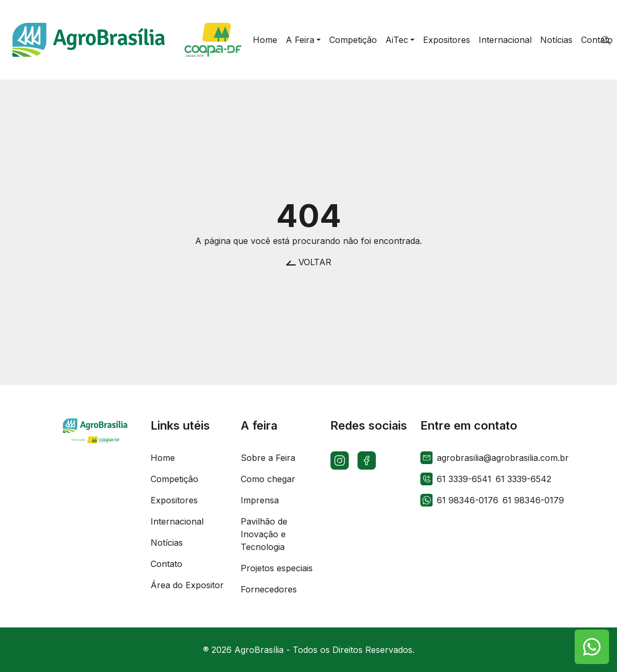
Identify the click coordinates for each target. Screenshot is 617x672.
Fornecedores (269, 589)
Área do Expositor (187, 585)
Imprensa (260, 500)
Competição (174, 479)
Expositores (174, 500)
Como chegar (268, 479)
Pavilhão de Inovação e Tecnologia (264, 534)
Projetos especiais (277, 568)
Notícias (167, 543)
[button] (303, 40)
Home (163, 458)
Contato (166, 564)
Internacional (177, 521)
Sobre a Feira (268, 458)
